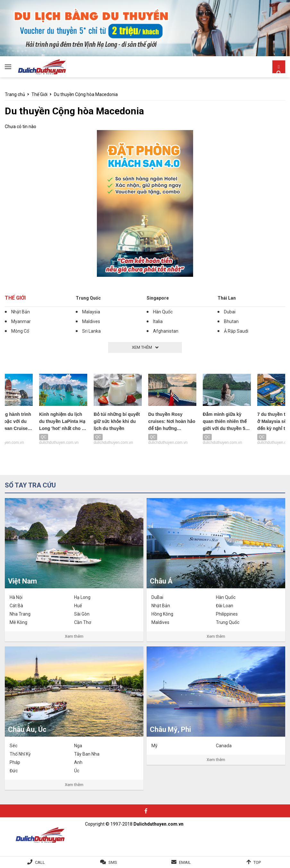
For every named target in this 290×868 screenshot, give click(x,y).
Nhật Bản (21, 312)
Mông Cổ (20, 331)
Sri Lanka (91, 331)
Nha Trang (20, 614)
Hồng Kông (162, 614)
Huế (78, 606)
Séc (13, 746)
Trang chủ (15, 94)
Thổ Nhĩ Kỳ (20, 754)
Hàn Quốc (163, 312)
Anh (78, 762)
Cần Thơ (83, 622)
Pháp (15, 762)
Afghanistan (166, 331)
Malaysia (91, 312)
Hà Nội (16, 597)
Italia (158, 321)
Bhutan (231, 321)
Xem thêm (74, 636)
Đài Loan (225, 606)
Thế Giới (39, 94)
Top (257, 862)
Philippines (227, 614)
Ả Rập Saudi (236, 331)
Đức (14, 771)
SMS (113, 862)
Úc (77, 771)
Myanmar (21, 321)
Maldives (91, 321)
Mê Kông (18, 622)
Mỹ (154, 746)
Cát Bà (16, 606)
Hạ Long (82, 597)
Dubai (230, 312)
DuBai (157, 597)
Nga (78, 746)
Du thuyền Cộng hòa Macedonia (86, 94)
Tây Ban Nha (87, 754)
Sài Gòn (82, 614)
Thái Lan (227, 298)
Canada (224, 746)
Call (40, 862)
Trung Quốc (88, 298)
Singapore (158, 298)
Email (185, 862)
